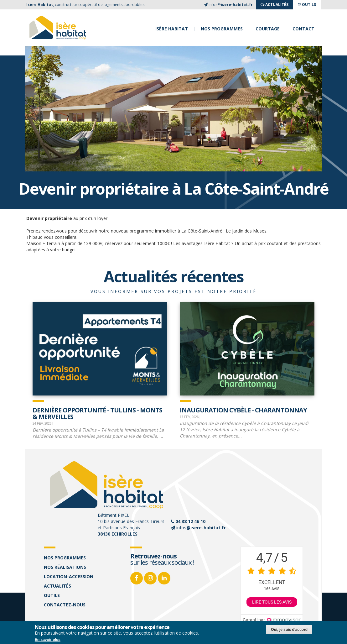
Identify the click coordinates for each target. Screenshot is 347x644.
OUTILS (307, 5)
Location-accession (69, 576)
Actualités (57, 586)
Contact (303, 29)
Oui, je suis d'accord (289, 630)
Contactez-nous (65, 605)
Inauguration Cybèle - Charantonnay (243, 410)
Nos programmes (222, 29)
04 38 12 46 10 (190, 521)
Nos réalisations (65, 567)
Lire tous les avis (272, 602)
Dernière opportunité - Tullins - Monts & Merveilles (97, 413)
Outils (52, 595)
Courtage (268, 29)
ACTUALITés (274, 5)
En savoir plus (48, 640)
